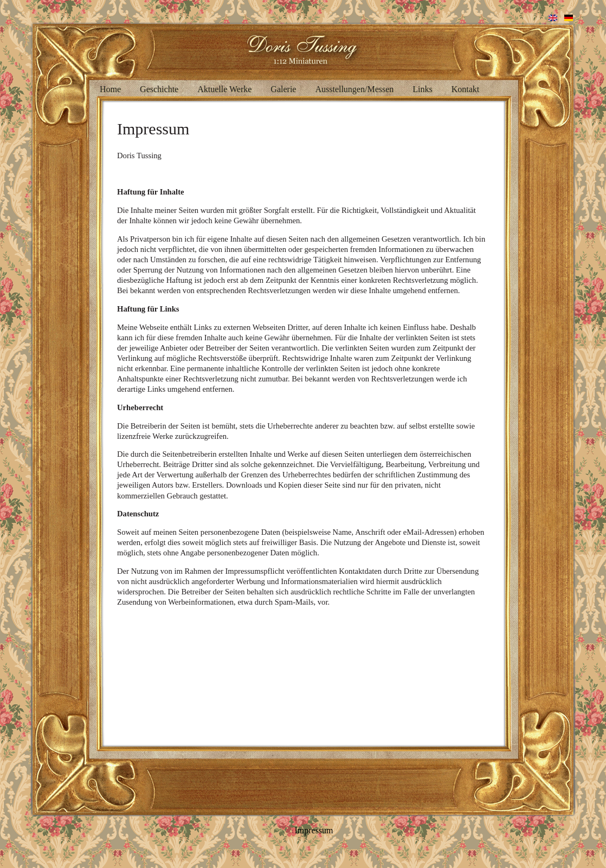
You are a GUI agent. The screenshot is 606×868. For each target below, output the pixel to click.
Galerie (283, 89)
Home (110, 89)
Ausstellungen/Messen (354, 89)
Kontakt (466, 89)
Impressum (314, 830)
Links (422, 89)
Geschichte (159, 89)
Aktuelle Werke (224, 89)
